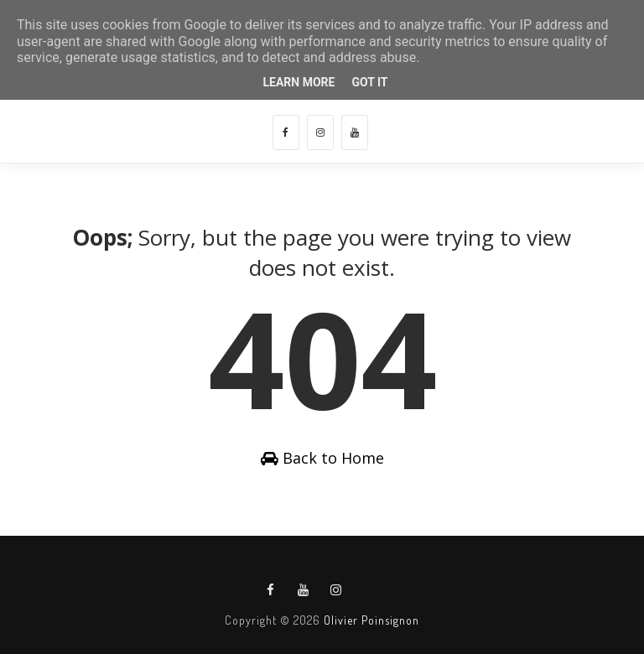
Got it (369, 82)
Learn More (299, 82)
